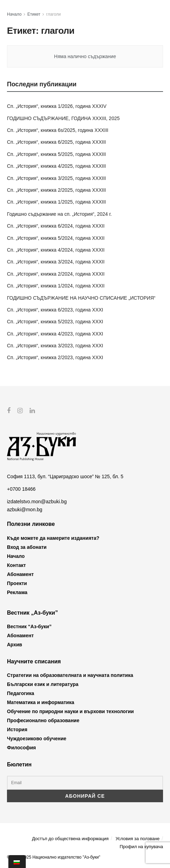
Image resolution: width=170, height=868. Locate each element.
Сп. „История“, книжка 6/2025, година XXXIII (56, 142)
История (17, 729)
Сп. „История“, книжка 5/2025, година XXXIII (56, 154)
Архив (14, 645)
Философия (21, 748)
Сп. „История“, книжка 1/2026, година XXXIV (57, 106)
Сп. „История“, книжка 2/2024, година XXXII (56, 274)
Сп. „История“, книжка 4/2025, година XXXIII (56, 166)
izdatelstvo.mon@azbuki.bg (37, 502)
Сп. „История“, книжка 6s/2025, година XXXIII (58, 130)
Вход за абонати (27, 547)
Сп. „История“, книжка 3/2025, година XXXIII (56, 178)
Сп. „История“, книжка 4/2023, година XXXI (55, 334)
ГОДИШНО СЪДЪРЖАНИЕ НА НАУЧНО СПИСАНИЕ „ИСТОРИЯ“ (81, 298)
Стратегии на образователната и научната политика (70, 675)
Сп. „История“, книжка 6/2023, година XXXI (55, 310)
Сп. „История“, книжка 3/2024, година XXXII (56, 262)
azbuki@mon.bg (25, 509)
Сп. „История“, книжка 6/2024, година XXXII (56, 226)
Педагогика (21, 693)
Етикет (34, 14)
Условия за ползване (138, 838)
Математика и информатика (41, 702)
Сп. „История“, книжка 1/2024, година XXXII (56, 286)
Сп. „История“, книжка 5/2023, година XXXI (55, 322)
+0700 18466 (21, 489)
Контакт (16, 565)
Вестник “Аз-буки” (29, 626)
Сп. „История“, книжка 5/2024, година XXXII (56, 238)
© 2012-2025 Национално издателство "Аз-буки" (54, 857)
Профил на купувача (141, 847)
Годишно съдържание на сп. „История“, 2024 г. (59, 214)
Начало (14, 14)
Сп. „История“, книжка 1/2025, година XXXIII (56, 202)
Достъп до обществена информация (70, 838)
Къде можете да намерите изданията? (53, 538)
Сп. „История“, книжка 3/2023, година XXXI (55, 346)
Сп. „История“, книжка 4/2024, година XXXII (56, 250)
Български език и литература (43, 684)
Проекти (17, 583)
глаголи (54, 14)
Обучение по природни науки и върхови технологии (70, 711)
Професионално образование (43, 720)
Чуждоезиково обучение (37, 739)
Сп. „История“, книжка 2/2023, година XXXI (55, 357)
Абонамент (20, 574)
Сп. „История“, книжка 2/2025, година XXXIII (56, 190)
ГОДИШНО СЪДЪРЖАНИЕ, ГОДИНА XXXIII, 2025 (63, 118)
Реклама (17, 592)
